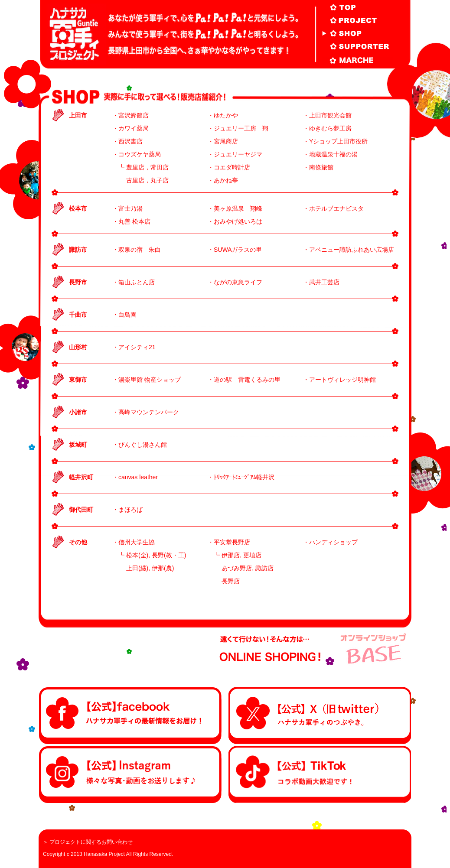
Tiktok (320, 775)
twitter (320, 716)
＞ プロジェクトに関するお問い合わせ (88, 842)
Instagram (130, 775)
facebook (130, 716)
